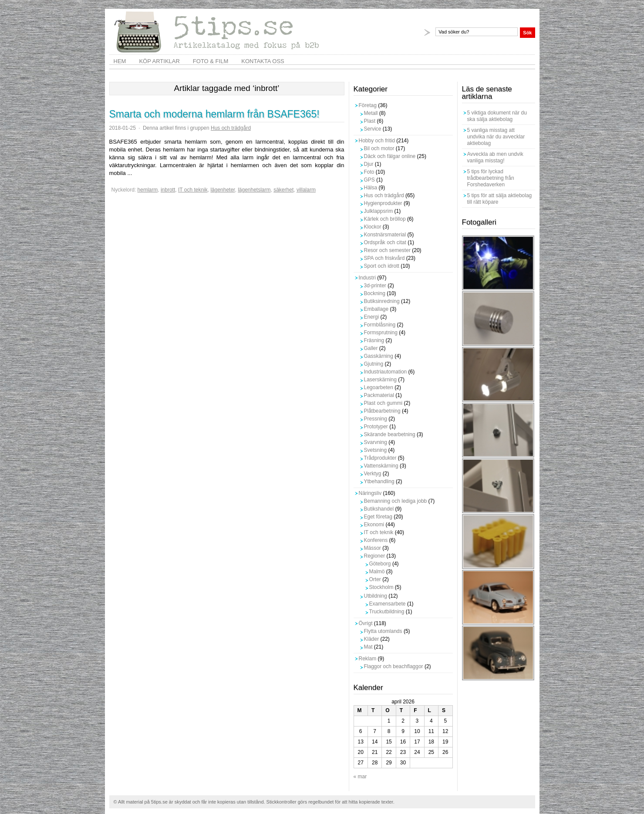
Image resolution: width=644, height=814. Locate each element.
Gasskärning (379, 356)
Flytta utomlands (383, 631)
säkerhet (283, 190)
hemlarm (148, 190)
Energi (372, 317)
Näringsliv (370, 493)
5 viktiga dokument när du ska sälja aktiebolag (497, 116)
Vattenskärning (381, 466)
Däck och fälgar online (390, 156)
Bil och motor (379, 148)
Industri (367, 278)
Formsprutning (381, 333)
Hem (120, 61)
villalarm (306, 190)
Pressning (376, 419)
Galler (371, 348)
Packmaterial (379, 395)
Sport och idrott (382, 266)
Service (373, 129)
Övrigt (366, 623)
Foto (369, 172)
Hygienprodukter (383, 203)
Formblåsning (380, 325)
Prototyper (376, 427)
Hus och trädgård (231, 128)
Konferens (376, 540)
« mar (360, 777)
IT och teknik (193, 190)
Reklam (368, 659)
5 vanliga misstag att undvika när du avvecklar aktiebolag (496, 137)
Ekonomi (374, 525)
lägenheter (223, 190)
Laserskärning (380, 380)
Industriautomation (386, 372)
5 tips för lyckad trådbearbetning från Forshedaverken (491, 178)
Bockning (375, 293)
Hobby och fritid (377, 141)
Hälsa (371, 188)
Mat (368, 647)
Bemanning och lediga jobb (396, 501)
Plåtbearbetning (382, 411)
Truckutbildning (387, 612)
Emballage (376, 309)
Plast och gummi (383, 403)
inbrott (168, 190)
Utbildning (376, 596)
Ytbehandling (379, 481)
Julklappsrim (379, 211)
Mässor (373, 548)
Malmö (377, 572)
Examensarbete (388, 604)
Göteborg (380, 564)
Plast (370, 121)
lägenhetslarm (254, 190)
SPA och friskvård (384, 258)
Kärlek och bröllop (385, 219)
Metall (371, 113)
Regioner (375, 556)
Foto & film (211, 61)
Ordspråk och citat (385, 242)
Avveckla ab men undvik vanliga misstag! (495, 157)
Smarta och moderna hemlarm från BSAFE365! (214, 114)
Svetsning (376, 450)
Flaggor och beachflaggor (394, 666)
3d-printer (375, 286)
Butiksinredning (382, 301)
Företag (368, 105)
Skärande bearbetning (390, 434)
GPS (369, 180)
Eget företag (378, 517)
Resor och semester (387, 250)
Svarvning (376, 442)
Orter (375, 579)
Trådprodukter (380, 458)
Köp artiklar (159, 61)
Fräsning (374, 340)
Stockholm (381, 587)
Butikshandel (379, 509)
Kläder (372, 639)
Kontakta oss (263, 61)
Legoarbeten (379, 387)
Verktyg (373, 474)
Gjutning (374, 364)
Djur (369, 164)
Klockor (373, 227)
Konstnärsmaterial (385, 235)
